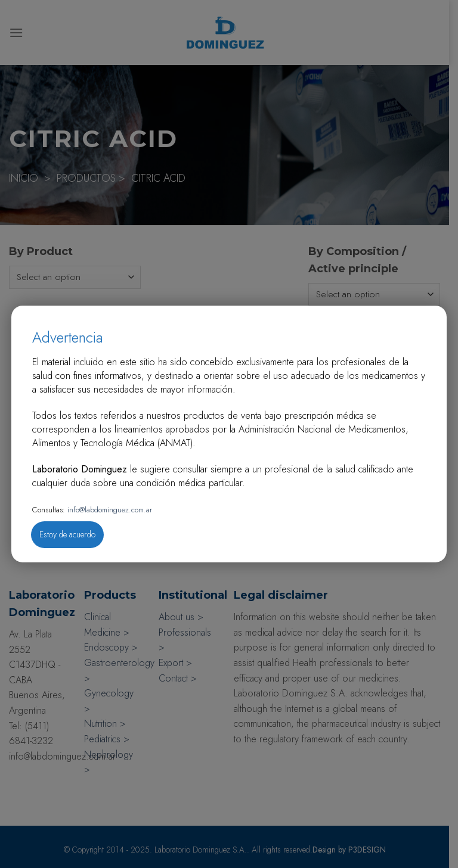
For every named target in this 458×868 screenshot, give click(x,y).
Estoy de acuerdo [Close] (67, 534)
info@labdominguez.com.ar (109, 510)
